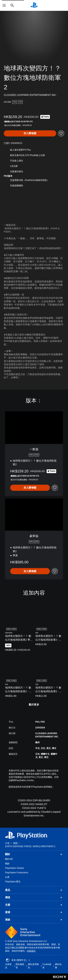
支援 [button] (34, 905)
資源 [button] (34, 912)
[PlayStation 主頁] (34, 5)
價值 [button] (34, 898)
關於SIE (9, 859)
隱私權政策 (20, 966)
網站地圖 (58, 966)
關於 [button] (34, 854)
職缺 (7, 864)
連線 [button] (34, 920)
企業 (7, 877)
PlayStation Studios (15, 868)
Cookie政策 (47, 966)
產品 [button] (34, 890)
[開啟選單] (4, 5)
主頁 (7, 843)
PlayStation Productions (17, 873)
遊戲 (15, 843)
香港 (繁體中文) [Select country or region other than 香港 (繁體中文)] (18, 960)
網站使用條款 (33, 966)
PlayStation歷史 (13, 882)
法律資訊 (8, 966)
